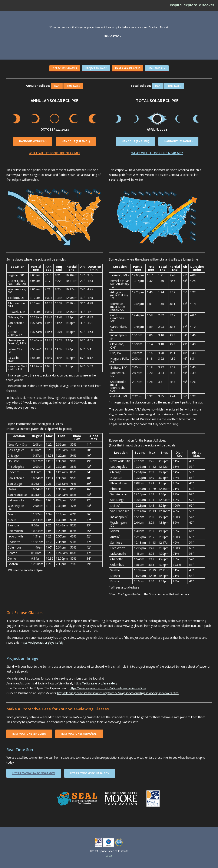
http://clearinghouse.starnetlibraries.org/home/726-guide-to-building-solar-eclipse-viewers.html (118, 693)
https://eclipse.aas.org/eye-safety (42, 642)
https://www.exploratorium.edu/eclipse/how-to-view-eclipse (108, 688)
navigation (112, 36)
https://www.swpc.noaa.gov (34, 773)
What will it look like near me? (54, 153)
